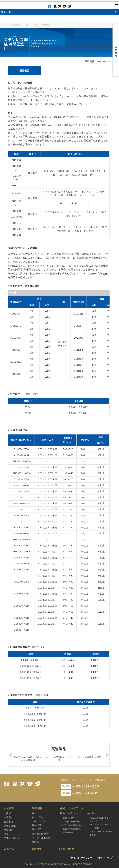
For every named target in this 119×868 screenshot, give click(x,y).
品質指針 (8, 830)
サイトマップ (106, 858)
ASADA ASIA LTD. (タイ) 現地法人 (101, 820)
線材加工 (37, 829)
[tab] (24, 71)
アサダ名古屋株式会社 (73, 825)
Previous (10, 754)
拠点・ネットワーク (72, 808)
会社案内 (8, 822)
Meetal (36, 842)
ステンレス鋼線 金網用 (89, 757)
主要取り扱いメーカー (15, 838)
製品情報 (37, 808)
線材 (34, 813)
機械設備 (37, 825)
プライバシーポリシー (80, 858)
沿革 (6, 834)
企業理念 (8, 817)
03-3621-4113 (88, 786)
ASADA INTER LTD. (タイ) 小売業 (101, 826)
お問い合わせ (67, 849)
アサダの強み (11, 826)
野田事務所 (68, 832)
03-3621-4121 (88, 793)
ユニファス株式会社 (72, 829)
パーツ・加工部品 (41, 838)
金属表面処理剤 (40, 834)
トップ (5, 25)
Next (107, 754)
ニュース (9, 849)
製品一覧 (16, 25)
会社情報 (9, 808)
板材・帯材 (39, 820)
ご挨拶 (7, 813)
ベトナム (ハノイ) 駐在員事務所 (101, 833)
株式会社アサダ (70, 818)
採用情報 (36, 849)
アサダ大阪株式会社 (72, 822)
